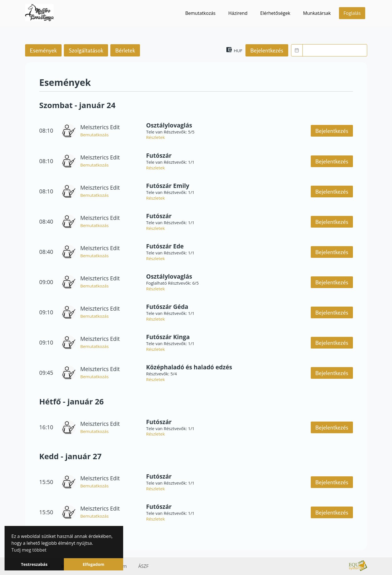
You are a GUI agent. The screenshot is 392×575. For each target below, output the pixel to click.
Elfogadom (94, 564)
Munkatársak (317, 13)
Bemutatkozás (200, 13)
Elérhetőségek (275, 13)
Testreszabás (34, 564)
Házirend (238, 13)
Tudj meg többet (29, 550)
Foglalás (352, 13)
